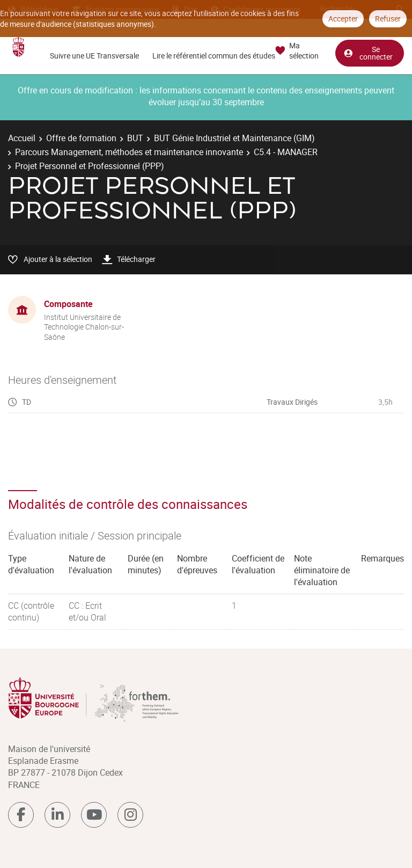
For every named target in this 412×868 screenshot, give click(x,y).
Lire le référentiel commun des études (214, 56)
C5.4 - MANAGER (286, 152)
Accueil (22, 138)
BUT (135, 138)
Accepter (343, 19)
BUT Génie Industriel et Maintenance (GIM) (234, 138)
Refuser (388, 19)
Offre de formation (81, 138)
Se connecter (368, 53)
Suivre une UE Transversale (94, 56)
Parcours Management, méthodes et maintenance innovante (129, 152)
